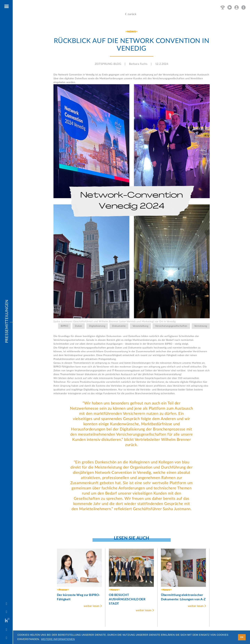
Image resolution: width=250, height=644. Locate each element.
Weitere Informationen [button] (58, 639)
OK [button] (242, 637)
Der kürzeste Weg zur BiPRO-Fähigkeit (79, 597)
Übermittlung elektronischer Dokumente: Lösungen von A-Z (183, 597)
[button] (7, 7)
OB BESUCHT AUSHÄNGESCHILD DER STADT (127, 599)
